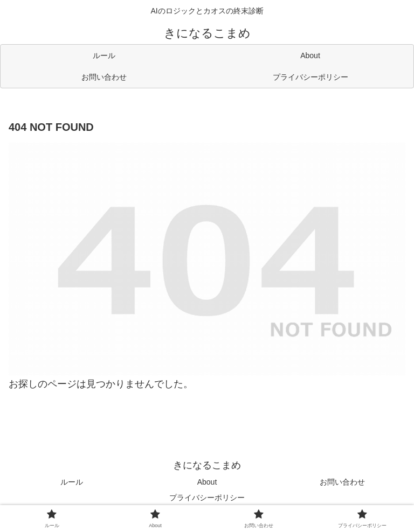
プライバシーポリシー (207, 498)
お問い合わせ (342, 482)
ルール (72, 482)
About (207, 482)
